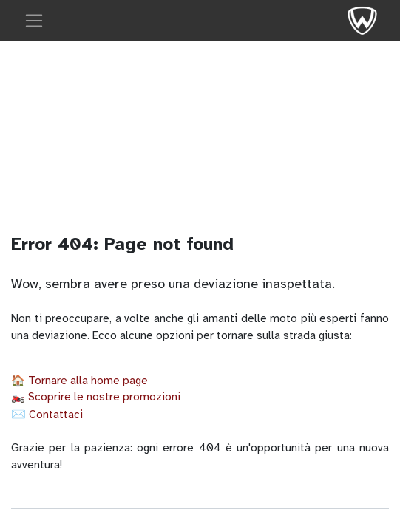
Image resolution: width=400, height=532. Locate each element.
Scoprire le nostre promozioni (104, 397)
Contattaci (56, 415)
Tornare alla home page (88, 381)
